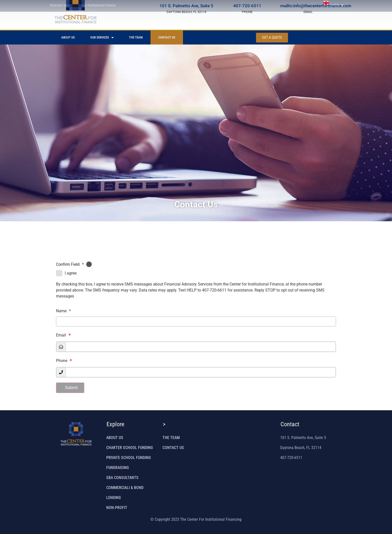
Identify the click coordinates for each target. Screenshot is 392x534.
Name (63, 311)
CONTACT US (167, 37)
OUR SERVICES (102, 38)
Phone (62, 361)
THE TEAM (136, 37)
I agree (71, 273)
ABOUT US (68, 37)
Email (61, 335)
